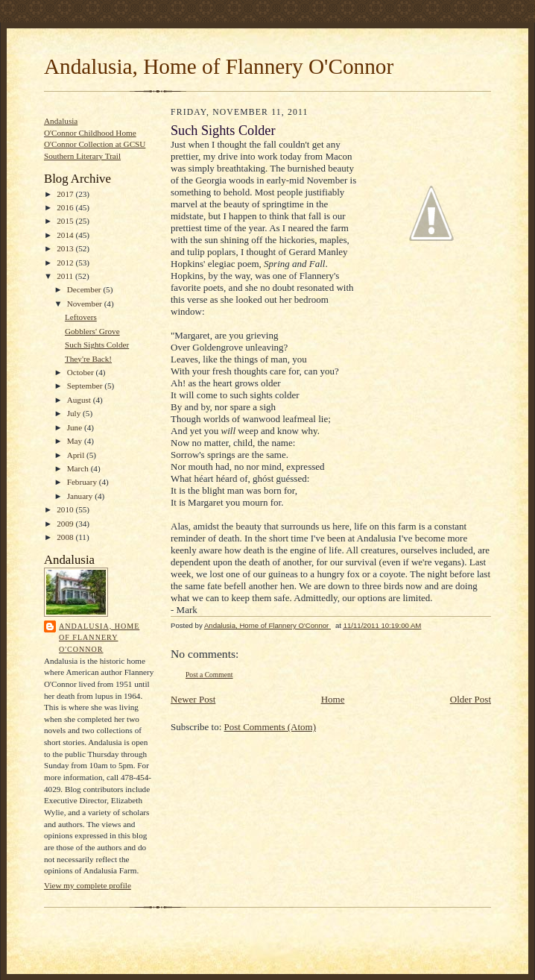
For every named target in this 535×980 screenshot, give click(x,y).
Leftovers (81, 317)
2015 (66, 221)
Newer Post (193, 699)
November (86, 304)
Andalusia (61, 121)
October (82, 372)
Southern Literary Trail (82, 156)
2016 (66, 207)
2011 (66, 276)
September (86, 386)
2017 (66, 194)
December (85, 289)
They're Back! (88, 359)
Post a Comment (209, 675)
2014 (66, 235)
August (80, 400)
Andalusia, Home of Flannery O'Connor (219, 66)
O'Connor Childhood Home (90, 133)
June (76, 427)
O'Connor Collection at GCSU (95, 144)
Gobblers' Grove (92, 331)
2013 (66, 248)
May (76, 441)
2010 (66, 509)
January (81, 496)
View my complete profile (88, 885)
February (83, 482)
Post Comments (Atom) (270, 727)
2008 (66, 537)
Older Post (471, 699)
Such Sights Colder (97, 345)
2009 (66, 524)
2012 (66, 263)
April (77, 455)
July (75, 413)
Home (333, 699)
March (79, 468)
